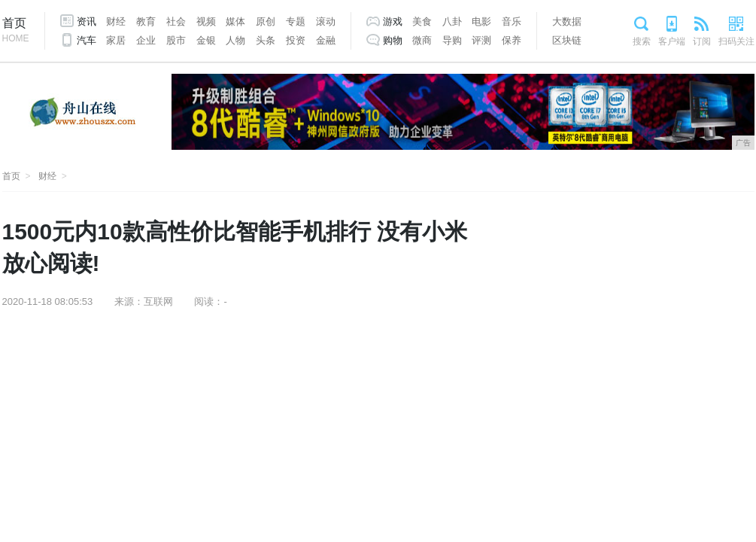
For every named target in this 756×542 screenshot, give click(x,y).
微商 (422, 40)
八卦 (452, 21)
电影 (481, 21)
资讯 (87, 21)
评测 (481, 40)
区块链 (567, 40)
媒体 (235, 21)
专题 (296, 21)
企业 (146, 40)
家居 (116, 40)
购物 (393, 40)
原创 (266, 21)
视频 (206, 21)
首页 (16, 31)
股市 (176, 40)
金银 (206, 40)
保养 (512, 40)
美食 (422, 21)
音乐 (512, 21)
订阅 (702, 41)
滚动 (326, 21)
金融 (326, 40)
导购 (452, 40)
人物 (235, 40)
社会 (176, 21)
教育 (146, 21)
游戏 (393, 21)
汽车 (87, 40)
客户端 (672, 41)
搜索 (642, 41)
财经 (116, 21)
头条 (266, 40)
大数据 (567, 21)
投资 (296, 40)
